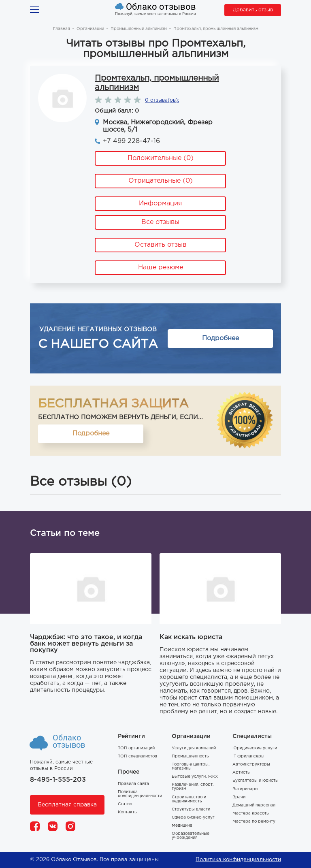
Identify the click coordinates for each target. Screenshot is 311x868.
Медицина (182, 826)
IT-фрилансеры (248, 756)
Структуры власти (191, 809)
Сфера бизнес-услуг (193, 818)
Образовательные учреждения (191, 836)
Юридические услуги (255, 748)
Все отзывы (160, 222)
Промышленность (190, 756)
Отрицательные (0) (161, 181)
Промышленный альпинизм (139, 29)
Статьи (125, 804)
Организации (90, 29)
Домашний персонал (254, 805)
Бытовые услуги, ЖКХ (195, 777)
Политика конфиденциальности (140, 794)
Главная (62, 29)
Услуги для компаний (194, 748)
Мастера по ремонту (254, 822)
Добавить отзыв (253, 10)
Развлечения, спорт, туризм (193, 787)
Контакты (128, 812)
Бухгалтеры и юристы (256, 781)
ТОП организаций (136, 748)
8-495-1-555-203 (58, 780)
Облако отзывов (161, 7)
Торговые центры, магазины (191, 767)
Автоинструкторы (251, 765)
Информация (160, 204)
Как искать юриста (191, 637)
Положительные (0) (161, 158)
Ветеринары (245, 789)
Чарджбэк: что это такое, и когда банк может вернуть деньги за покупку (86, 644)
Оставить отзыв (160, 245)
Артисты (242, 773)
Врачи (239, 797)
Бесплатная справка (67, 805)
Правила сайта (133, 784)
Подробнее (220, 338)
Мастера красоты (251, 814)
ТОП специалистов (137, 756)
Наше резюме (161, 268)
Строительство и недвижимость (189, 799)
